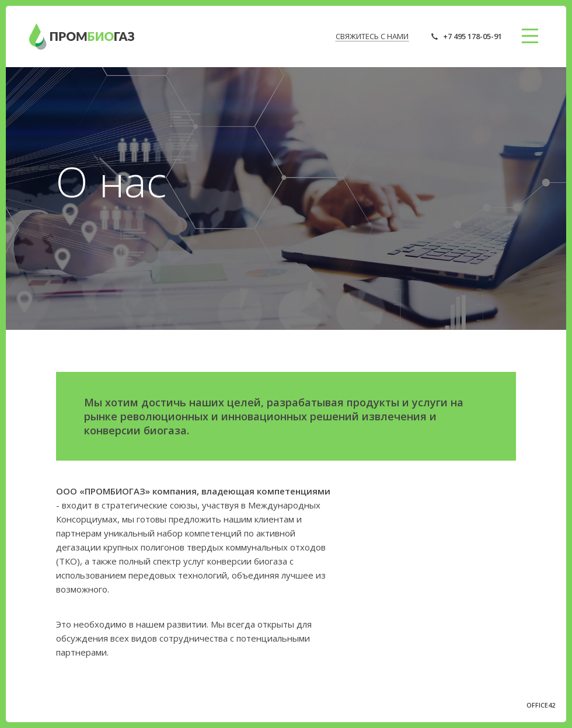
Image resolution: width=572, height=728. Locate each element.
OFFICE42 (541, 705)
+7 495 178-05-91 (472, 36)
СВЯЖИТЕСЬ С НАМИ (372, 36)
